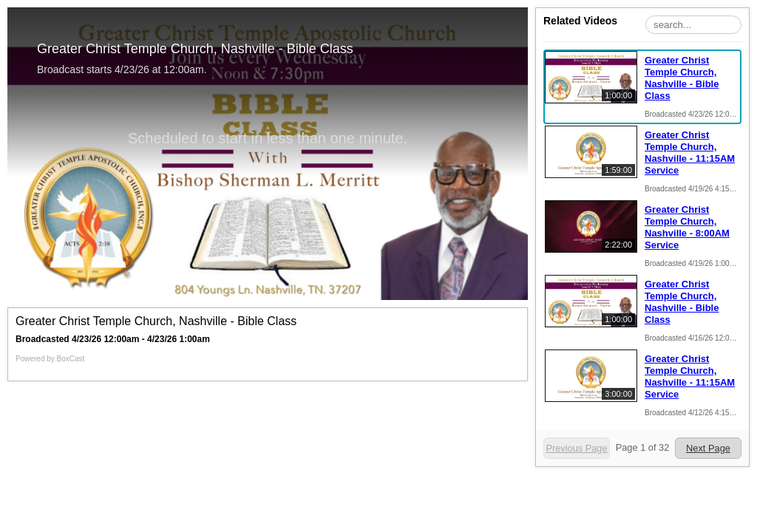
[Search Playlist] (693, 25)
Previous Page (576, 448)
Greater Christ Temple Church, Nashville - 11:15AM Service (690, 153)
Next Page (708, 448)
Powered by (50, 359)
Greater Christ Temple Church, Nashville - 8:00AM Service (687, 227)
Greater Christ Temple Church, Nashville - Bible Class (682, 78)
